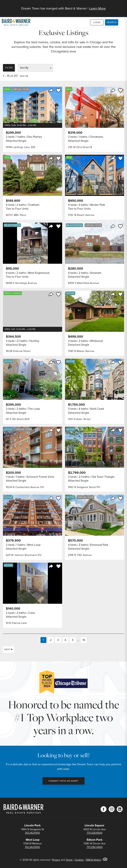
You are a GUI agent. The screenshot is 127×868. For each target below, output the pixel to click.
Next (23, 76)
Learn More (97, 8)
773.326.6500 (95, 833)
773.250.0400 (95, 847)
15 (84, 640)
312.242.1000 (32, 833)
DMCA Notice (93, 860)
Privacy (56, 860)
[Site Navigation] (122, 6)
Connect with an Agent (64, 781)
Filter (9, 68)
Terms (69, 860)
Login (97, 22)
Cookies (79, 860)
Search (112, 22)
